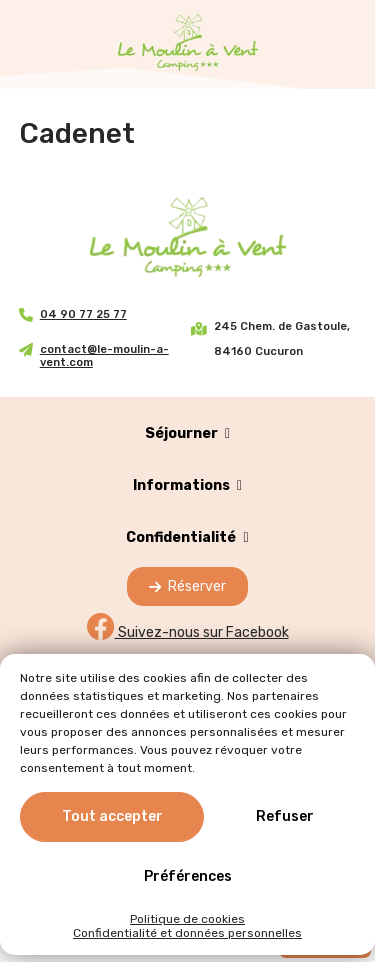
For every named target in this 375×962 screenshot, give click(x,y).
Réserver (187, 586)
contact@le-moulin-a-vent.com (104, 356)
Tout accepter (112, 816)
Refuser (285, 816)
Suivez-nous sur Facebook (188, 632)
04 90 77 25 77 (83, 314)
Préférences (188, 876)
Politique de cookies (187, 919)
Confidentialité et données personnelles (187, 933)
